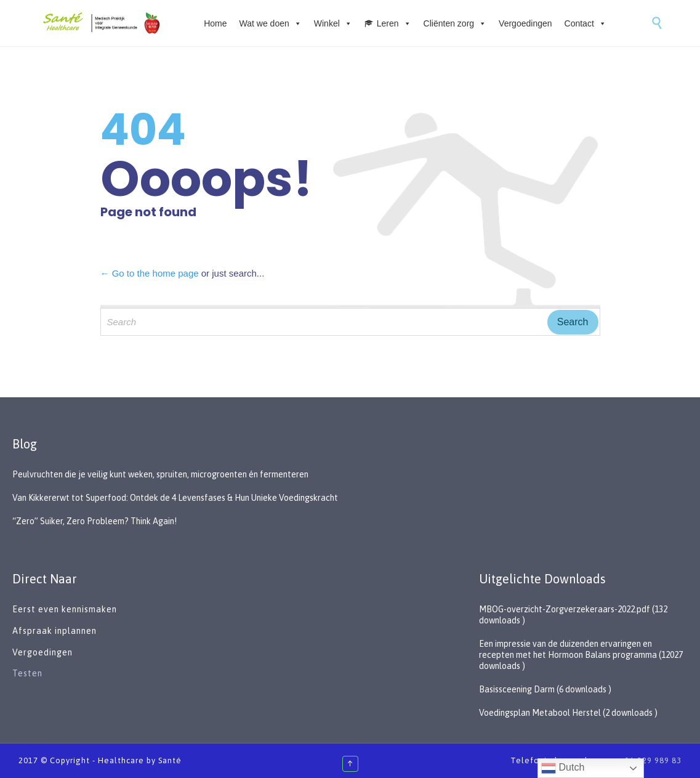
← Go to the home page (150, 273)
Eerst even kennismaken (66, 609)
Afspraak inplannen (54, 631)
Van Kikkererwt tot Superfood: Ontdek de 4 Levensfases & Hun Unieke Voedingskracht (175, 498)
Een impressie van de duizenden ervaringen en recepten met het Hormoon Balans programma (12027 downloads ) (581, 655)
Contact (585, 23)
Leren (394, 23)
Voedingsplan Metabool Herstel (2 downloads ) (568, 713)
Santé (170, 760)
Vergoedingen (525, 23)
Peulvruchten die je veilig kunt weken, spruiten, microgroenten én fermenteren (160, 474)
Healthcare (121, 760)
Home (215, 23)
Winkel (333, 23)
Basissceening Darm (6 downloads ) (545, 689)
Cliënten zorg (455, 23)
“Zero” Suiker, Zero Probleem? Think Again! (95, 521)
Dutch (563, 768)
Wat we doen (271, 23)
